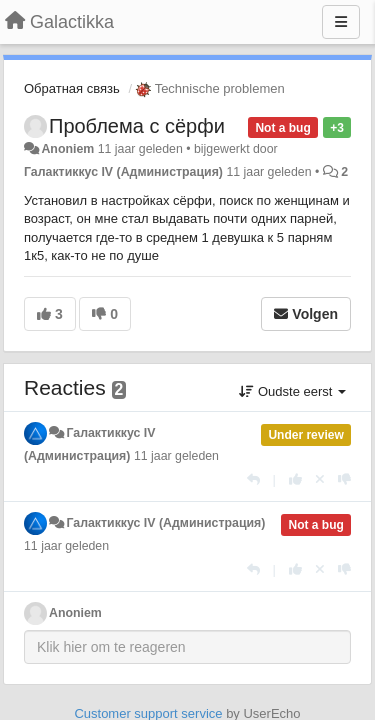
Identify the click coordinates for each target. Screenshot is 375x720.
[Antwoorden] (253, 479)
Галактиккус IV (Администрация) (123, 172)
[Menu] (341, 22)
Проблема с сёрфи (137, 126)
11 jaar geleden (176, 456)
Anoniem (67, 149)
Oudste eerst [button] (292, 391)
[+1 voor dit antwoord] (295, 479)
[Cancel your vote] (320, 479)
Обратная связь (72, 88)
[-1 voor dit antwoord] (344, 479)
